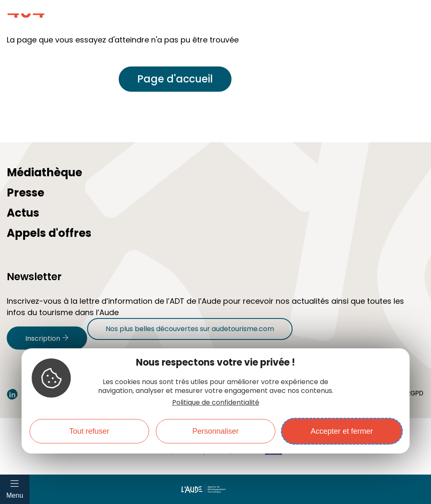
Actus (23, 213)
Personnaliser (215, 431)
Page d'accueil (175, 79)
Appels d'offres (49, 233)
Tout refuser (89, 431)
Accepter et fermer (342, 431)
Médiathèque (44, 172)
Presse (25, 193)
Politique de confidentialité (216, 402)
